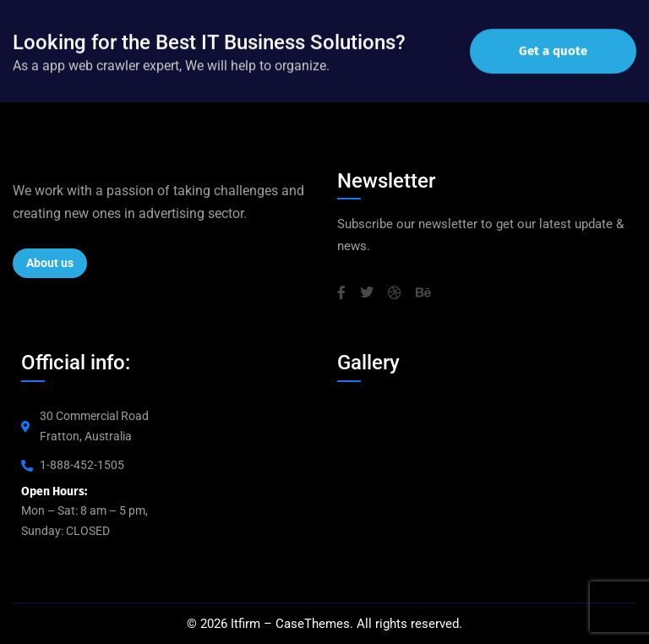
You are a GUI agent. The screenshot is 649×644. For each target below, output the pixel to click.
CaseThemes (313, 624)
